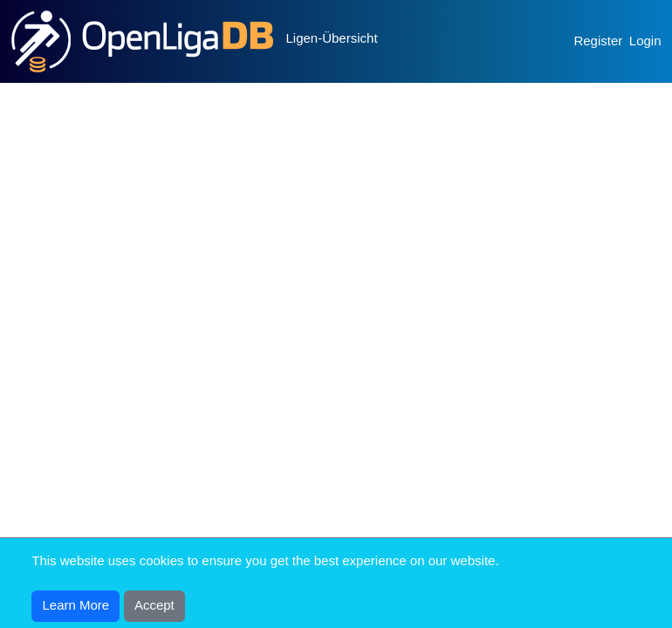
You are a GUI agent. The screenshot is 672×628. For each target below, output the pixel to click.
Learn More (76, 605)
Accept (154, 605)
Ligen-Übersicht (332, 38)
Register (598, 41)
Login (645, 41)
